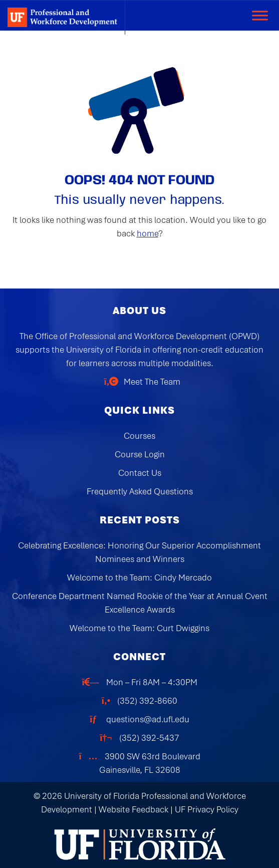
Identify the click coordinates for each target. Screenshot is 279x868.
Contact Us (140, 473)
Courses (139, 436)
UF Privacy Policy (207, 809)
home (148, 233)
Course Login (140, 454)
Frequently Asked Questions (140, 491)
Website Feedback (133, 809)
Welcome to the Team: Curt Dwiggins (139, 628)
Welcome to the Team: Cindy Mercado (139, 577)
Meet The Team (152, 382)
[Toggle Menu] (260, 15)
